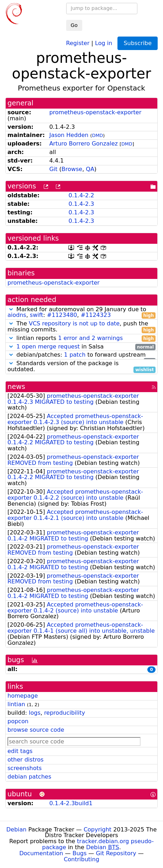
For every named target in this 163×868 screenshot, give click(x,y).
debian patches (29, 777)
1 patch (75, 355)
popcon (18, 721)
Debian (17, 829)
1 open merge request (48, 347)
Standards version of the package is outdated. (81, 367)
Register (78, 43)
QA (90, 169)
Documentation (41, 853)
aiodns (17, 315)
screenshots (25, 768)
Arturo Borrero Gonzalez (83, 144)
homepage (23, 696)
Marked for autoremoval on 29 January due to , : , (81, 313)
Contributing (81, 859)
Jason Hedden (69, 135)
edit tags (20, 751)
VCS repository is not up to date (74, 323)
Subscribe (138, 43)
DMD (98, 135)
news (16, 387)
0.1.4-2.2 (81, 195)
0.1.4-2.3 (81, 204)
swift (37, 315)
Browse (72, 169)
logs (35, 713)
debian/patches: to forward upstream (81, 355)
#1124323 (96, 315)
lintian (16, 704)
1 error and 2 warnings (90, 338)
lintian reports (81, 338)
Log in (104, 43)
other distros (25, 760)
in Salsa (81, 347)
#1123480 (62, 315)
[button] (11, 309)
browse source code (36, 730)
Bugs (80, 853)
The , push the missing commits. (81, 327)
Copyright (98, 829)
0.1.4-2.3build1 (71, 803)
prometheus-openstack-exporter (95, 112)
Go (74, 25)
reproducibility (65, 713)
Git (53, 169)
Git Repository (116, 853)
